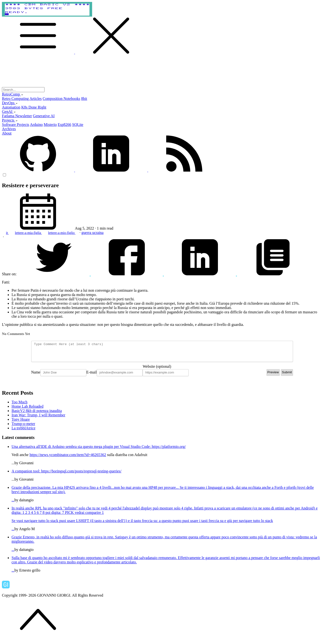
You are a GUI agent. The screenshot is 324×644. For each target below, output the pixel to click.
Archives (9, 129)
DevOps (10, 103)
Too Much (19, 406)
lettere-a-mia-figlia (28, 233)
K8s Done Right (34, 107)
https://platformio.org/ (169, 450)
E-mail (92, 376)
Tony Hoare (21, 423)
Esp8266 (64, 125)
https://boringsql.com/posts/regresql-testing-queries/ (81, 475)
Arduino (36, 125)
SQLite (78, 125)
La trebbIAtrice (23, 432)
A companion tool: (26, 475)
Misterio (50, 125)
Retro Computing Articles (22, 99)
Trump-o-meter (23, 427)
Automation (11, 107)
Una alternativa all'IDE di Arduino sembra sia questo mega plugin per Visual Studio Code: (82, 450)
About (7, 133)
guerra (87, 233)
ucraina (98, 233)
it (7, 233)
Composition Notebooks (61, 99)
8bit (84, 99)
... (167, 497)
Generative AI (44, 116)
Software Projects (16, 125)
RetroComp (13, 94)
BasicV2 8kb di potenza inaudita (37, 414)
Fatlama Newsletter (17, 116)
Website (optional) (157, 370)
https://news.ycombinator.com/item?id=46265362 (68, 458)
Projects (10, 120)
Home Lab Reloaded (27, 410)
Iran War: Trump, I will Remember (38, 419)
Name (36, 376)
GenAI (9, 112)
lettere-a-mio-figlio (62, 233)
